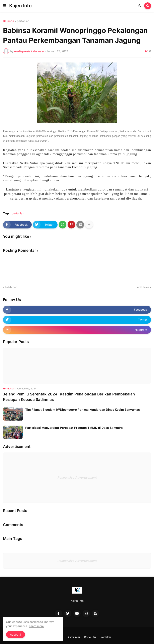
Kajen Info (20, 6)
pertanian (23, 21)
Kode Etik (90, 637)
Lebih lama (142, 287)
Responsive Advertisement (77, 478)
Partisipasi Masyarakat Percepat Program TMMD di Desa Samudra (74, 428)
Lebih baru (12, 287)
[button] (5, 6)
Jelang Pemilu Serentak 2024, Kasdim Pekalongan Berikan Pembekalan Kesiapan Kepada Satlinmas (69, 397)
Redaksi (106, 637)
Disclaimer (73, 637)
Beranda (9, 21)
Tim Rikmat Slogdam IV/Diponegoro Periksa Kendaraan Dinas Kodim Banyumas (83, 410)
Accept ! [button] (16, 634)
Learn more (36, 626)
